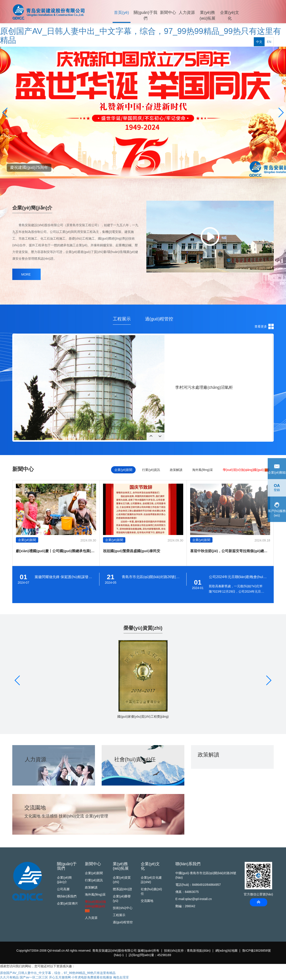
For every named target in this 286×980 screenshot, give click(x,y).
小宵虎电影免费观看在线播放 (92, 978)
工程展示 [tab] (122, 319)
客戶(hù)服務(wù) (277, 509)
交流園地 (147, 901)
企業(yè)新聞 (94, 873)
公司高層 (63, 890)
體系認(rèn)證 (122, 890)
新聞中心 (167, 13)
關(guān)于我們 (145, 16)
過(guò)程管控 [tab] (159, 319)
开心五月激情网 (60, 978)
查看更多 (261, 326)
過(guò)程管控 (123, 923)
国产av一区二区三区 (34, 978)
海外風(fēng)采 (95, 895)
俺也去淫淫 (121, 978)
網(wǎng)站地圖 (226, 951)
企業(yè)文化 (227, 16)
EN (269, 13)
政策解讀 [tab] (176, 470)
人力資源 (185, 13)
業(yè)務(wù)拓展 (206, 16)
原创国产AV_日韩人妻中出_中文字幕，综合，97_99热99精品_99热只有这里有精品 (141, 36)
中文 (259, 13)
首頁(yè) (121, 13)
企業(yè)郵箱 (277, 468)
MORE (26, 274)
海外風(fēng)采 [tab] (203, 470)
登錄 (277, 488)
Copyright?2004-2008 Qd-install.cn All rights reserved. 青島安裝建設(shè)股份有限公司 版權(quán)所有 (88, 951)
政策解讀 (91, 888)
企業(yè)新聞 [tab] (123, 470)
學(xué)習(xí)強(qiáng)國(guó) (246, 470)
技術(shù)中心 (123, 908)
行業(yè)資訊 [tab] (151, 470)
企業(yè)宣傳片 (67, 904)
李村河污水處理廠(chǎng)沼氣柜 (204, 387)
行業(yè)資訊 (94, 881)
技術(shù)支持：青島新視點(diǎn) (187, 951)
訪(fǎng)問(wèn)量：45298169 (150, 955)
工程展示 (119, 915)
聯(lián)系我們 (67, 897)
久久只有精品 (9, 978)
